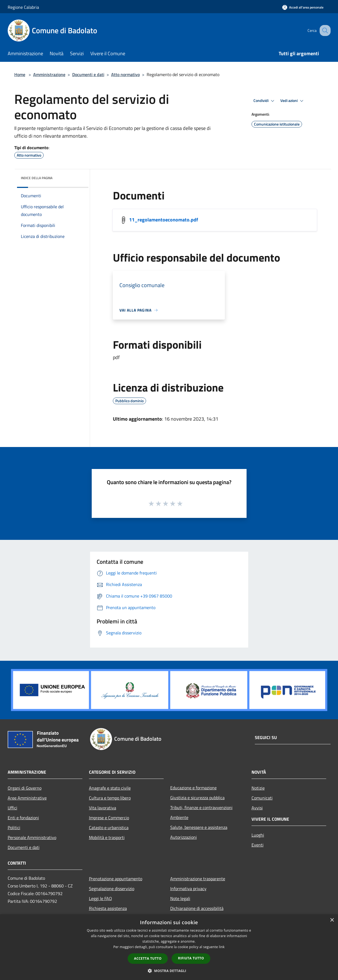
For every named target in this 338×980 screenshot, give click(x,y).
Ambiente (179, 817)
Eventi (258, 845)
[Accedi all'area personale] (303, 7)
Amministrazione (49, 74)
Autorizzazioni (184, 837)
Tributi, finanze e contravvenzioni (201, 807)
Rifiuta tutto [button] (191, 958)
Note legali (180, 898)
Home (20, 74)
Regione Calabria (23, 7)
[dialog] (169, 947)
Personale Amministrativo (32, 837)
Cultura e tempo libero (110, 798)
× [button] (332, 920)
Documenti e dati (88, 74)
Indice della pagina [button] (37, 178)
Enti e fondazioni (23, 818)
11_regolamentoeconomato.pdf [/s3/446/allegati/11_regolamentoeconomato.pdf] (164, 220)
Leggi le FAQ (100, 898)
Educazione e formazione (193, 788)
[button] (169, 971)
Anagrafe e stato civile (110, 788)
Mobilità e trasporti (107, 837)
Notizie (258, 788)
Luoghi (258, 835)
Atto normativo (125, 74)
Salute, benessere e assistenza (199, 827)
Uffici (12, 808)
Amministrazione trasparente (198, 879)
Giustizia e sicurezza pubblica (197, 798)
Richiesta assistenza (108, 908)
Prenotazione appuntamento (116, 879)
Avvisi (257, 808)
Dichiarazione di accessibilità (197, 908)
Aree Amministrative (27, 798)
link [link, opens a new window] (222, 947)
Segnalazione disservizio (112, 889)
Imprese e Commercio (109, 818)
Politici (14, 828)
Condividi (265, 101)
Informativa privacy (188, 889)
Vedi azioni (293, 101)
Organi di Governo (25, 788)
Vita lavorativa (103, 808)
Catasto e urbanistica (109, 828)
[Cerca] (324, 30)
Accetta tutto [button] (148, 958)
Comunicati (262, 798)
